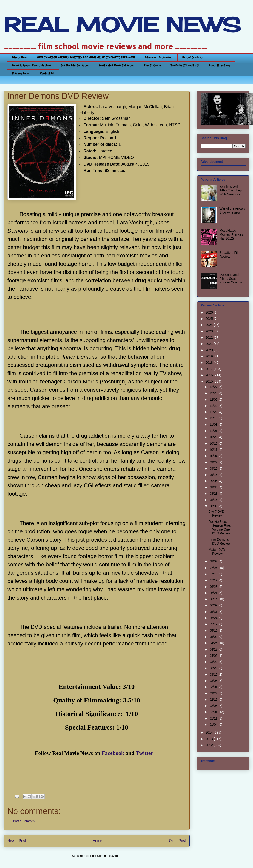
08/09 (214, 506)
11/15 (214, 418)
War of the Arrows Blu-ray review (232, 210)
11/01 (214, 431)
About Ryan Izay (219, 65)
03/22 (214, 668)
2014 (210, 732)
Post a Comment (24, 821)
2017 (210, 369)
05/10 (214, 631)
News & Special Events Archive (32, 65)
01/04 (214, 725)
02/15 (214, 700)
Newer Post (17, 841)
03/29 (214, 662)
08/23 (214, 494)
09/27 (214, 462)
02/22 (214, 693)
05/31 (214, 612)
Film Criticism (152, 65)
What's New (19, 57)
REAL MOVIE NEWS (122, 25)
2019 (210, 356)
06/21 (214, 593)
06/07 (214, 605)
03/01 (214, 687)
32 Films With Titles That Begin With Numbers (232, 191)
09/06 (214, 481)
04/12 (214, 649)
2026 (210, 312)
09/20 (214, 468)
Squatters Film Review (230, 255)
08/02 (214, 561)
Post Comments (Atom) (106, 856)
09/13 (214, 475)
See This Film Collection (75, 65)
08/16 (214, 500)
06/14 (214, 599)
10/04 (214, 456)
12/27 (214, 387)
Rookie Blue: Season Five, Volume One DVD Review (220, 527)
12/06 (214, 400)
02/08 (214, 706)
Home (98, 841)
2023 (210, 331)
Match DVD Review (217, 552)
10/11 (214, 450)
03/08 (214, 681)
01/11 (214, 718)
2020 (210, 350)
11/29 (214, 406)
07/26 (214, 568)
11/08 (214, 425)
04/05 (214, 656)
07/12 (214, 580)
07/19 (214, 574)
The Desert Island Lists (185, 65)
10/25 (214, 437)
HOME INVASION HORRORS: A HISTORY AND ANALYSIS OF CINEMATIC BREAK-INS (86, 57)
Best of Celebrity (193, 57)
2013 (210, 739)
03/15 (214, 674)
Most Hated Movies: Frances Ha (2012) (231, 234)
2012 (210, 745)
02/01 (214, 712)
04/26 (214, 643)
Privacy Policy (21, 73)
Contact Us (47, 73)
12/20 (214, 393)
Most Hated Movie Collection (117, 65)
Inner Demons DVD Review (219, 541)
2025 (210, 319)
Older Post (177, 841)
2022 (210, 337)
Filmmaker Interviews (159, 57)
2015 (210, 381)
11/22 (214, 412)
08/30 (214, 487)
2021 (210, 344)
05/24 (214, 618)
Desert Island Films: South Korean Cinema (231, 279)
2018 (210, 363)
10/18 (214, 443)
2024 (210, 325)
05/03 (214, 637)
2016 (210, 375)
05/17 (214, 624)
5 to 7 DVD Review (216, 513)
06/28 (214, 587)
